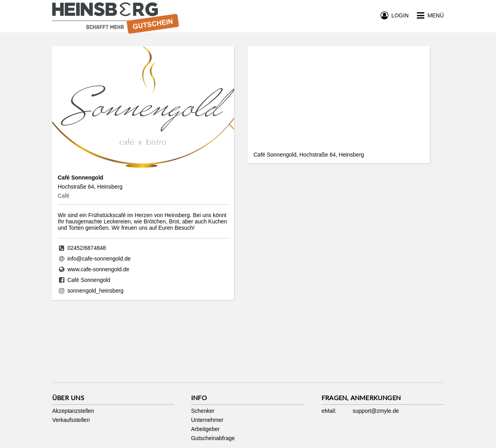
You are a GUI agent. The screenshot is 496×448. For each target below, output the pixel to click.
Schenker (203, 411)
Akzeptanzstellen (73, 411)
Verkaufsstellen (71, 420)
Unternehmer (207, 420)
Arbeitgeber (205, 429)
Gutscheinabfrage (213, 438)
